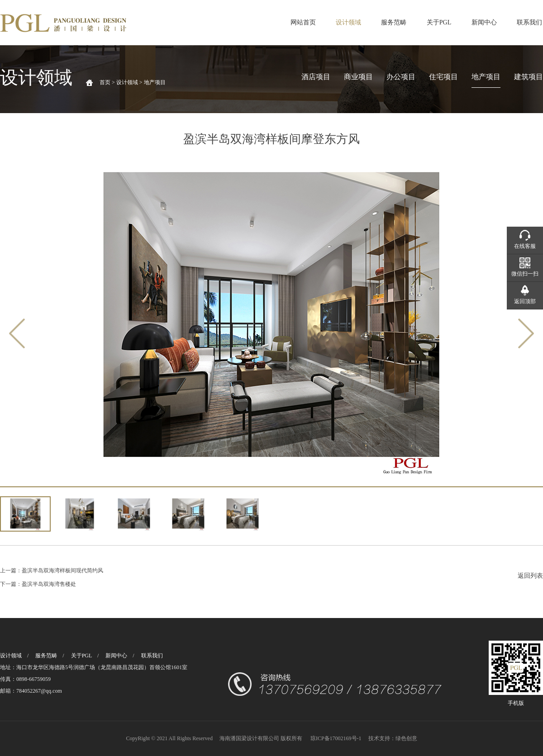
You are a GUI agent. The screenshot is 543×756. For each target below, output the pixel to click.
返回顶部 (525, 301)
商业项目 (358, 77)
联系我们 (529, 22)
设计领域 (348, 22)
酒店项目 (316, 77)
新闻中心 (484, 22)
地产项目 (486, 77)
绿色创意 (406, 738)
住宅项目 (443, 77)
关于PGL (439, 22)
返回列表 (530, 576)
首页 (105, 82)
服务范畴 (394, 22)
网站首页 (303, 22)
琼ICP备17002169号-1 (336, 738)
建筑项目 (529, 77)
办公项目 (401, 77)
